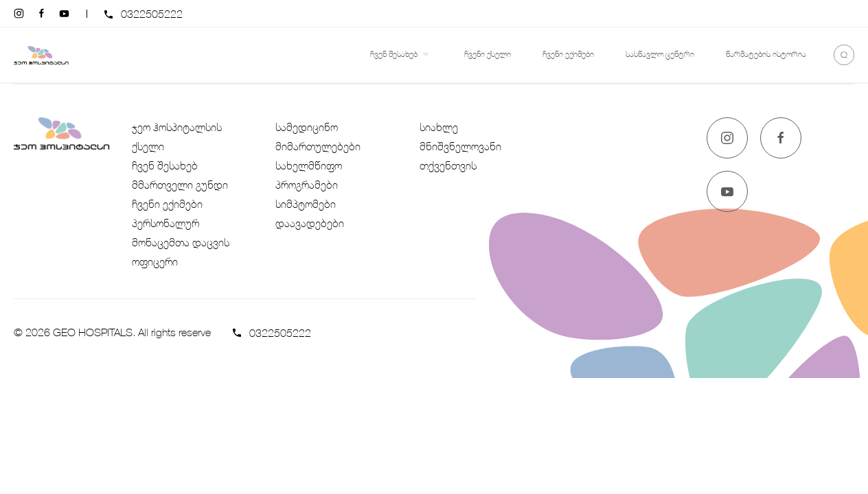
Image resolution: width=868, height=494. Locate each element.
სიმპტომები (306, 204)
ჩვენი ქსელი (488, 54)
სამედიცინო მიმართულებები (318, 137)
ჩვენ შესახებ (401, 55)
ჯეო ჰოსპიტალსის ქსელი (177, 137)
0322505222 (152, 14)
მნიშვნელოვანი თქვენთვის (460, 156)
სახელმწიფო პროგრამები (309, 175)
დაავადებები (310, 223)
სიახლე (439, 127)
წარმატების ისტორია (766, 54)
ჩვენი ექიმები (568, 54)
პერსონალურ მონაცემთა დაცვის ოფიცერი (181, 242)
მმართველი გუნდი (180, 185)
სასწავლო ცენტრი (660, 54)
